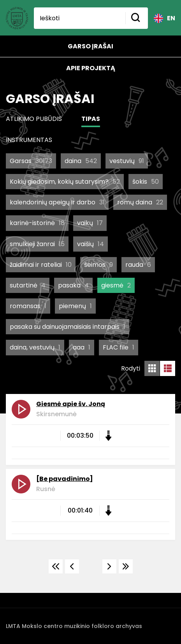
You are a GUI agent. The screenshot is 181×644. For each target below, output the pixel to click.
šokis (146, 182)
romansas (28, 306)
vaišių (90, 244)
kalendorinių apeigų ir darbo (57, 202)
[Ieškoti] (80, 18)
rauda (138, 265)
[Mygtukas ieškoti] (137, 18)
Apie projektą (91, 68)
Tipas (91, 119)
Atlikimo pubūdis (34, 119)
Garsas (31, 161)
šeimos (98, 265)
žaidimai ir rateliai (41, 265)
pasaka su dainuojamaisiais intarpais (68, 327)
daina (81, 161)
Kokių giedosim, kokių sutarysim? (65, 182)
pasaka (73, 285)
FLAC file (119, 347)
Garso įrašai (90, 46)
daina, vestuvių (35, 347)
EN (164, 18)
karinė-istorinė (37, 223)
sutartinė (28, 285)
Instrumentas (29, 140)
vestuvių (127, 161)
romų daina (140, 202)
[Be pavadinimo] (65, 479)
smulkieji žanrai (37, 244)
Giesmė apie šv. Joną (71, 404)
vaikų (90, 223)
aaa (82, 347)
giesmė (116, 285)
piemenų (75, 306)
